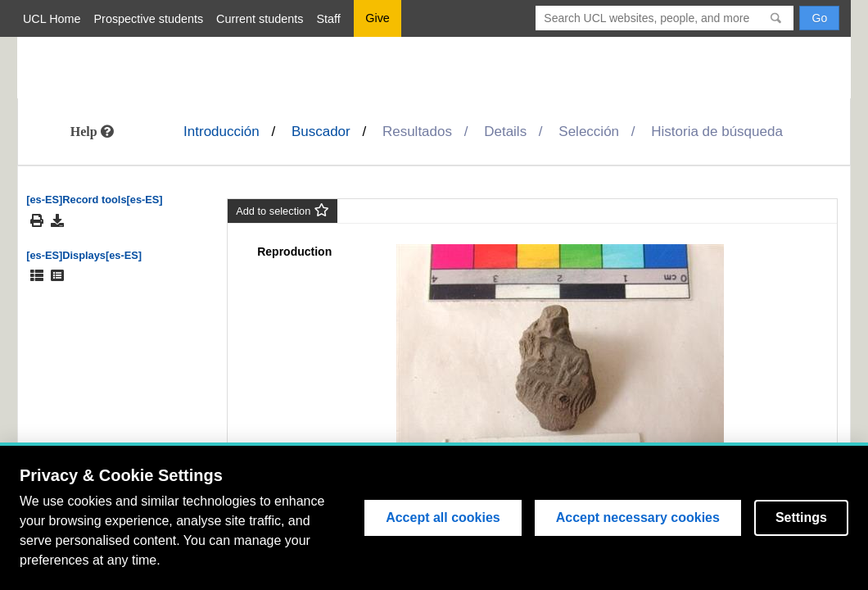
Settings (801, 517)
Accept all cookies (443, 517)
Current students (260, 19)
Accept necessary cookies (638, 517)
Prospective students (149, 19)
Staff (329, 19)
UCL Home (52, 19)
